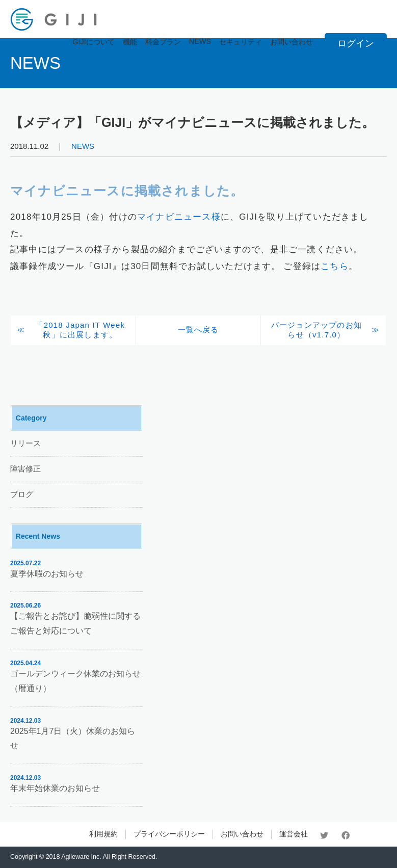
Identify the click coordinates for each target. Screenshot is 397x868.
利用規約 (103, 834)
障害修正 (25, 469)
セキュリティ (241, 42)
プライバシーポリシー (169, 834)
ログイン (356, 43)
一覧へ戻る (198, 330)
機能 (130, 42)
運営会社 (294, 834)
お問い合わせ (292, 42)
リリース (25, 443)
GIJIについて (93, 42)
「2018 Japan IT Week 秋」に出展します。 (80, 330)
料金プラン (163, 42)
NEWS (200, 41)
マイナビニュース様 (179, 217)
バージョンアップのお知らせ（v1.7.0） (316, 330)
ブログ (22, 494)
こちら (335, 266)
